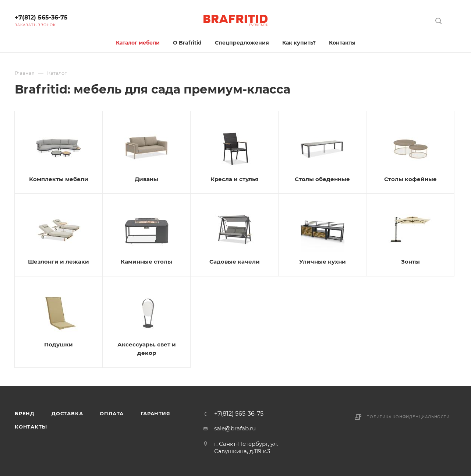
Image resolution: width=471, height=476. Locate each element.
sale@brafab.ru (235, 428)
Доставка (67, 413)
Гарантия (155, 413)
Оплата (112, 413)
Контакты (31, 427)
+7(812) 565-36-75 (41, 17)
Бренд (25, 413)
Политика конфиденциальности (408, 417)
